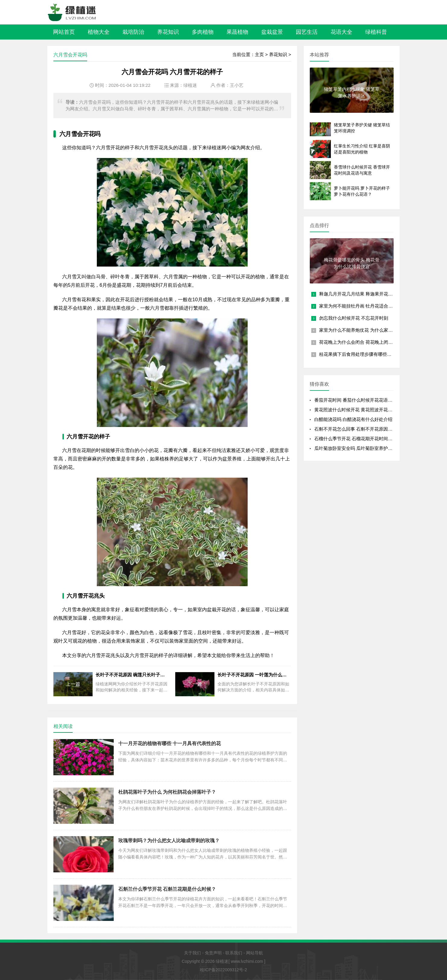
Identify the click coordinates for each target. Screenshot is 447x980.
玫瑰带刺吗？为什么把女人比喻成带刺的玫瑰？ (169, 841)
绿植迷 (190, 85)
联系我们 (234, 953)
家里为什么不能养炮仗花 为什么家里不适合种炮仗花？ (374, 330)
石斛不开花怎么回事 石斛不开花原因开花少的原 (362, 429)
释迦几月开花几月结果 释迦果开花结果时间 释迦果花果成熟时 (381, 294)
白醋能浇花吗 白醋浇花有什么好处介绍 (353, 419)
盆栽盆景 (272, 32)
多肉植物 (203, 32)
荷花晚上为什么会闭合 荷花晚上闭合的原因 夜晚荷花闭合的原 (381, 342)
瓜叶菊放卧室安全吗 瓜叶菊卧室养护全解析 (358, 448)
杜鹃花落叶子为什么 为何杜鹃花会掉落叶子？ (167, 792)
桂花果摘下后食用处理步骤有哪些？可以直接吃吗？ (371, 354)
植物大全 (99, 32)
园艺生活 (307, 32)
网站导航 (255, 953)
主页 (259, 54)
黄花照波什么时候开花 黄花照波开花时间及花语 (362, 410)
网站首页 (64, 32)
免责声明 (213, 953)
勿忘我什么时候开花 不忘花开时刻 (354, 318)
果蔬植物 (237, 32)
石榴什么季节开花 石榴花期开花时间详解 (356, 439)
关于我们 (192, 953)
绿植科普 (376, 32)
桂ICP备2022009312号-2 (223, 970)
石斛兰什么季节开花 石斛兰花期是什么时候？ (167, 889)
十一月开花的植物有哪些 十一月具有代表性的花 (170, 743)
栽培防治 (133, 32)
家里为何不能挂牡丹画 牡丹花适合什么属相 (363, 306)
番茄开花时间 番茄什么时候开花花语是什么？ (360, 400)
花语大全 (341, 32)
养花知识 (168, 32)
